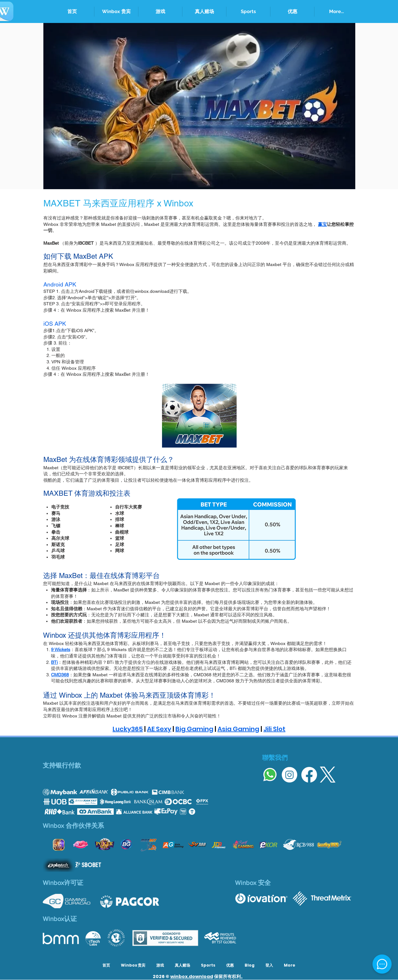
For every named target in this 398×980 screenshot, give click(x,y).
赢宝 (322, 224)
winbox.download (192, 976)
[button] (248, 12)
